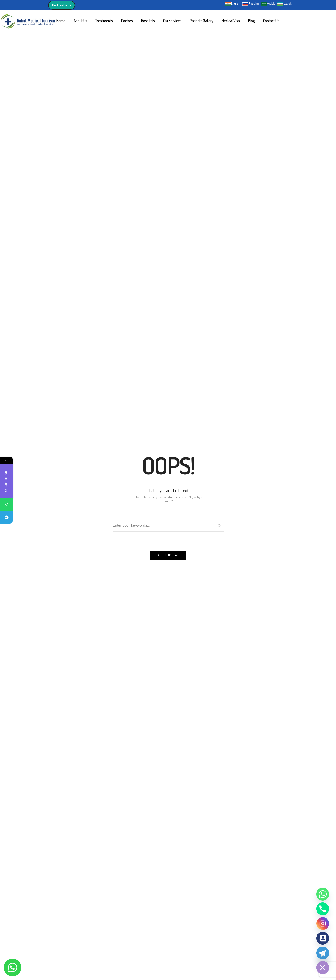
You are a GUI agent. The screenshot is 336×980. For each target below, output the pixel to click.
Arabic (268, 4)
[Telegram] (323, 953)
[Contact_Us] (323, 938)
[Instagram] (323, 924)
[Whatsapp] (323, 894)
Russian (251, 4)
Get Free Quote (62, 5)
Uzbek (284, 4)
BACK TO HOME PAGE (168, 555)
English (232, 4)
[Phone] (323, 909)
